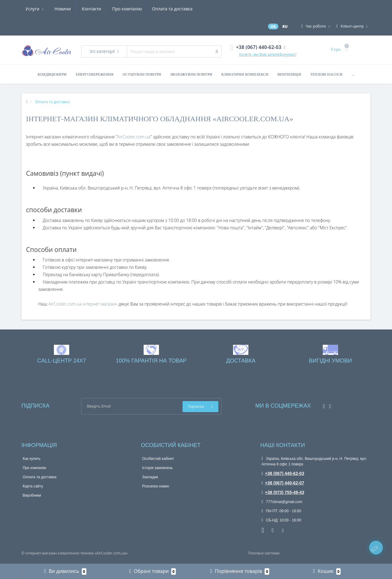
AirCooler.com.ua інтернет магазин (83, 304)
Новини (155, 9)
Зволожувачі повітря (191, 74)
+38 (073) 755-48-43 (283, 492)
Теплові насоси (326, 74)
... (353, 74)
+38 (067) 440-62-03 (283, 473)
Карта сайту (33, 486)
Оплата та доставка (86, 9)
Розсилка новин (156, 486)
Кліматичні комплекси (245, 74)
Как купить (32, 459)
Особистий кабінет (158, 459)
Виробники (32, 495)
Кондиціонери (52, 74)
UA (273, 26)
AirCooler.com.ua (134, 137)
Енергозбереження (94, 74)
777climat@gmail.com (282, 502)
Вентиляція (289, 74)
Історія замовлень (157, 468)
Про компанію (40, 9)
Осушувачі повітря (142, 74)
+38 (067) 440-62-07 (283, 483)
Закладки (150, 477)
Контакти (184, 9)
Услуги (127, 9)
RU (285, 26)
